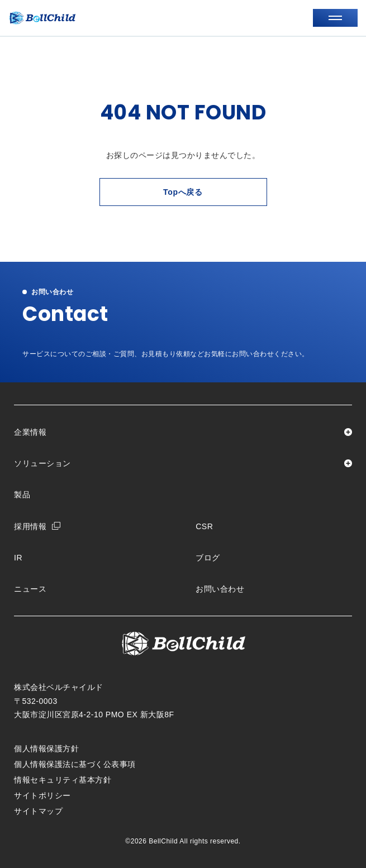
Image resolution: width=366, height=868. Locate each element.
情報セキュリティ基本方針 (63, 780)
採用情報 (30, 526)
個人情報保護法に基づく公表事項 (75, 764)
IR (18, 558)
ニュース (30, 589)
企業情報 (30, 432)
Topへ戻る (183, 192)
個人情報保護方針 (46, 749)
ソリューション (42, 463)
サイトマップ (38, 811)
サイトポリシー (42, 795)
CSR (204, 526)
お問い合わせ (220, 589)
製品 (22, 495)
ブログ (208, 558)
